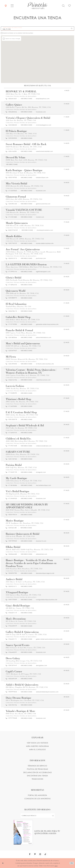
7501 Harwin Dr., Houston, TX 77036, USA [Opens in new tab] (22, 212)
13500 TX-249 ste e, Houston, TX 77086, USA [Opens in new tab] (23, 346)
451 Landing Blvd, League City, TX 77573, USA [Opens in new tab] (24, 661)
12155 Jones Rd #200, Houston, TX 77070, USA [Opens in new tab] (24, 199)
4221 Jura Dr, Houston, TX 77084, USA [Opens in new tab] (21, 120)
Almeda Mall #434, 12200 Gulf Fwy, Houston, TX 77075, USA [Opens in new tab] (29, 550)
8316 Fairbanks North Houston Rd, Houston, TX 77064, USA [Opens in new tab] (29, 280)
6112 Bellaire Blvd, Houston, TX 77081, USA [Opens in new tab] (23, 320)
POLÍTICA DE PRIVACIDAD (37, 769)
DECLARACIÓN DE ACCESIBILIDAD (38, 772)
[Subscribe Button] (53, 816)
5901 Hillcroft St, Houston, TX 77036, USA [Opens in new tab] (22, 293)
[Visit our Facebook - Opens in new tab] (30, 854)
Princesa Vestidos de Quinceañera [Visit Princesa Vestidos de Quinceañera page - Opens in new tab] (25, 96)
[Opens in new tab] (26, 99)
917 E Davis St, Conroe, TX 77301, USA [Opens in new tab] (21, 621)
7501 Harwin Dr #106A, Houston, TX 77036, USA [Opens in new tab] (25, 239)
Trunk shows (37, 779)
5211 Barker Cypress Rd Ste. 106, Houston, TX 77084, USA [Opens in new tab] (28, 107)
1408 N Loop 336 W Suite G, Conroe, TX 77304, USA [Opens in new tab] (26, 635)
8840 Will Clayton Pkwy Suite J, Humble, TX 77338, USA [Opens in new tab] (28, 510)
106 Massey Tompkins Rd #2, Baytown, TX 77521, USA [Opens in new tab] (27, 687)
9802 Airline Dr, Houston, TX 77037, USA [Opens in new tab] (22, 415)
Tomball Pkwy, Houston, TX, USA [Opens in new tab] (18, 306)
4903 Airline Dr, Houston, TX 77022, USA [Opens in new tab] (22, 402)
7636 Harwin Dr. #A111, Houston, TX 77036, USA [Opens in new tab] (25, 226)
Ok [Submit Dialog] (72, 863)
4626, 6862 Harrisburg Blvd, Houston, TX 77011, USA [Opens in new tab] (26, 441)
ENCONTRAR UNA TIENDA (38, 776)
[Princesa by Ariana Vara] (37, 6)
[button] (12, 6)
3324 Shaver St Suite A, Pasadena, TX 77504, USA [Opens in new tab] (25, 582)
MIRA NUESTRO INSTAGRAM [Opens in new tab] (37, 746)
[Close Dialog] (3, 863)
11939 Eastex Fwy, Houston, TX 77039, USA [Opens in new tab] (22, 454)
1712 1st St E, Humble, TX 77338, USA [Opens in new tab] (20, 536)
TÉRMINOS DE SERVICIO (37, 766)
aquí (56, 866)
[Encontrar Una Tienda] (6, 6)
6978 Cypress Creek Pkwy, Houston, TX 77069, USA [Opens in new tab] (25, 333)
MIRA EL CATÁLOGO (37, 750)
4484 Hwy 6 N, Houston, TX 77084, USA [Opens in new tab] (21, 134)
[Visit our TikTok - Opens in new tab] (45, 854)
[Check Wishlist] (69, 6)
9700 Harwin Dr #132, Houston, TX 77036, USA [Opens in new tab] (24, 186)
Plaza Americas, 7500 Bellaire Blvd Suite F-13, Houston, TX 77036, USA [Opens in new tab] (34, 267)
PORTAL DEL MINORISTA (38, 795)
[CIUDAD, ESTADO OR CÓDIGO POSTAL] (37, 29)
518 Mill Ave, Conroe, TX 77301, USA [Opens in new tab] (20, 608)
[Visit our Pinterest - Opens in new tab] (35, 854)
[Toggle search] (63, 6)
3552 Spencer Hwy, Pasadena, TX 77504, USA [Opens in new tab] (23, 595)
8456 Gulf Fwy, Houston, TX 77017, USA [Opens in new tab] (21, 468)
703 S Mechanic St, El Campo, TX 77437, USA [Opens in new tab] (23, 674)
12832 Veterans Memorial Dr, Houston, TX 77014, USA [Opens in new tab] (27, 359)
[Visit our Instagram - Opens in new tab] (40, 854)
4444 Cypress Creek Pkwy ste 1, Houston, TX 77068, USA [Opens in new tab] (27, 375)
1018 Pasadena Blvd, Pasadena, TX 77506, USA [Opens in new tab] (24, 569)
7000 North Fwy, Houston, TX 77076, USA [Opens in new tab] (22, 389)
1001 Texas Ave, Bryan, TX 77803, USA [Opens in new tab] (21, 714)
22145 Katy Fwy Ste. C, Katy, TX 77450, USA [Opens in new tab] (23, 94)
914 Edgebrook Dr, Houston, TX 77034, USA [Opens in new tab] (23, 494)
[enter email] (37, 816)
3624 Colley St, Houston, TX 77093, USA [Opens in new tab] (21, 428)
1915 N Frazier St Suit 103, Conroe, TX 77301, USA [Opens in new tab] (25, 648)
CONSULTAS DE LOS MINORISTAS (37, 799)
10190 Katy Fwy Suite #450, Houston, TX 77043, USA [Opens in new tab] (26, 160)
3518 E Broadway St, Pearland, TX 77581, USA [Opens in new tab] (24, 481)
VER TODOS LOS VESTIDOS (38, 743)
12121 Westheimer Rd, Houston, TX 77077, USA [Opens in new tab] (24, 147)
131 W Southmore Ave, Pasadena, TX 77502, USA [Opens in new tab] (24, 523)
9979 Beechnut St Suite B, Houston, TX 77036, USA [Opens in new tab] (26, 173)
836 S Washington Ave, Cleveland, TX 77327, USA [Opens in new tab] (25, 700)
